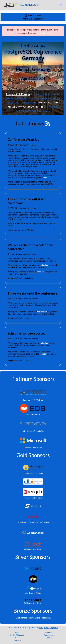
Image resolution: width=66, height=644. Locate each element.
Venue (17, 638)
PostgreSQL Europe (18, 94)
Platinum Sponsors (33, 379)
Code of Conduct (17, 635)
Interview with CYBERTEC (33, 400)
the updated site (44, 33)
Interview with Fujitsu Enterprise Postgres (33, 522)
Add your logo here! (33, 549)
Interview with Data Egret (33, 473)
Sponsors (49, 632)
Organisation (49, 635)
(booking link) (37, 106)
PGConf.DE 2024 (21, 5)
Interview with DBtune (33, 593)
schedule (44, 265)
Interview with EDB (33, 415)
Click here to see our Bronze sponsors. (33, 618)
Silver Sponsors (33, 557)
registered (42, 312)
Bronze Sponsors (33, 611)
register (41, 272)
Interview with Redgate (33, 498)
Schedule (17, 640)
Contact (49, 638)
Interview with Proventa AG (33, 431)
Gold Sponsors (33, 455)
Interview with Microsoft (33, 448)
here (45, 177)
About (17, 632)
